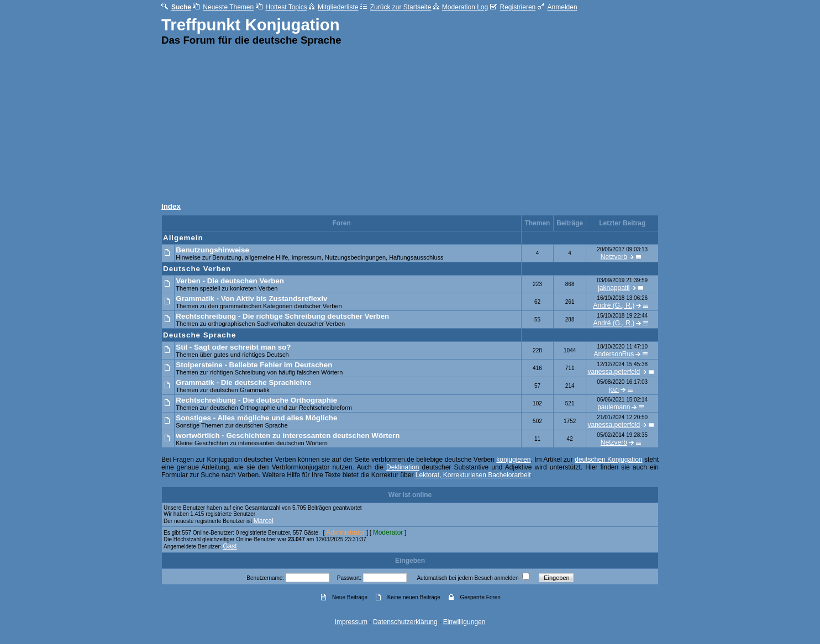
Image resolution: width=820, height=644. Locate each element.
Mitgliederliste (333, 7)
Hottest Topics (282, 7)
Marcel (264, 521)
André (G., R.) (614, 305)
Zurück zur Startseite (396, 7)
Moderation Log (461, 7)
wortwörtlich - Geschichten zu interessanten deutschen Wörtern (288, 436)
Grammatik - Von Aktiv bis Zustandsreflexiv (251, 299)
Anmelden (558, 7)
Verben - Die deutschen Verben (230, 281)
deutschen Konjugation (608, 460)
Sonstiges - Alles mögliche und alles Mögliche (256, 418)
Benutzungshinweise (212, 250)
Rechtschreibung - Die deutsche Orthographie (256, 400)
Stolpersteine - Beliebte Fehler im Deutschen (254, 365)
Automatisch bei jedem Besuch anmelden (467, 578)
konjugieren (513, 460)
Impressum (351, 622)
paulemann (614, 407)
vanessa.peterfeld (614, 372)
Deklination (403, 467)
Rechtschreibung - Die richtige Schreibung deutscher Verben (282, 316)
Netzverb (614, 257)
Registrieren (513, 7)
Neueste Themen (223, 7)
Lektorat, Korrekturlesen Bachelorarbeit (473, 475)
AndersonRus (614, 354)
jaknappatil (614, 288)
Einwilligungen (464, 622)
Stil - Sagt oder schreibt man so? (233, 347)
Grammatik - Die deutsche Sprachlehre (243, 382)
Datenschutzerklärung (405, 622)
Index (171, 206)
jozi (614, 389)
